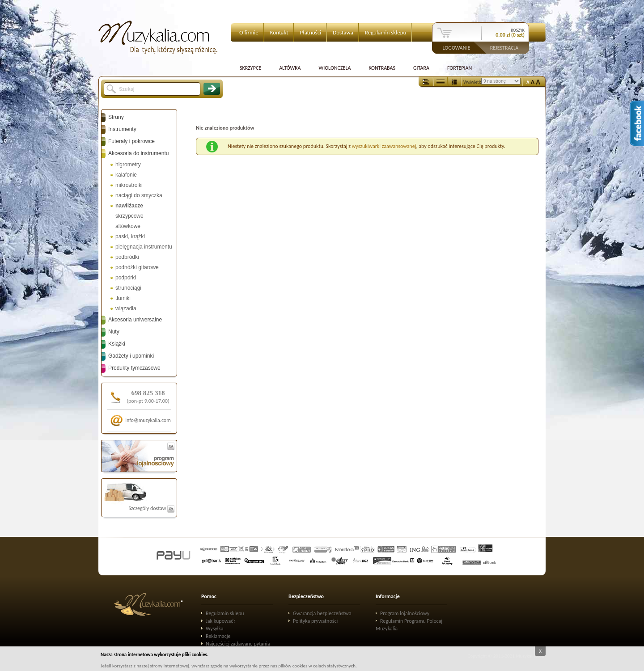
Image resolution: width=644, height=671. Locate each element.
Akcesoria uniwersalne (135, 320)
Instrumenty (122, 129)
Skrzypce (250, 68)
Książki (117, 344)
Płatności (311, 32)
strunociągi (128, 288)
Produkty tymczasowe (134, 368)
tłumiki (123, 298)
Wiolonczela (335, 68)
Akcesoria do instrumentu (138, 153)
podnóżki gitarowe (137, 267)
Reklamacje (218, 636)
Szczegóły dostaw (151, 508)
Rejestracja (504, 47)
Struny (116, 117)
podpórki (126, 278)
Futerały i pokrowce (131, 141)
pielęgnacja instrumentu (144, 247)
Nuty (114, 332)
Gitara (421, 68)
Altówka (290, 68)
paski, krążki (130, 236)
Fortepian (460, 68)
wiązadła (126, 308)
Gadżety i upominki (131, 356)
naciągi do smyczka (139, 195)
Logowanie (457, 47)
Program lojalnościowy (405, 613)
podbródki (127, 257)
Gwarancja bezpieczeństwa (322, 613)
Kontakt (279, 32)
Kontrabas (382, 68)
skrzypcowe (129, 216)
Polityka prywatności (315, 621)
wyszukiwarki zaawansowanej (384, 146)
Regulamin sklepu (386, 32)
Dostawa (343, 32)
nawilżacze (129, 206)
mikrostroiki (129, 185)
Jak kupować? (221, 621)
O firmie (249, 32)
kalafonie (126, 175)
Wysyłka (215, 629)
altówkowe (128, 226)
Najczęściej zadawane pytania (238, 644)
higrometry (128, 165)
